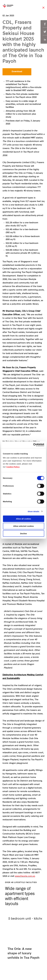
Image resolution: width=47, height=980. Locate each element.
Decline (23, 534)
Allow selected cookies (23, 526)
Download (17, 72)
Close (43, 9)
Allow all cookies (23, 519)
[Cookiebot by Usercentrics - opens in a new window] (33, 445)
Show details (34, 511)
